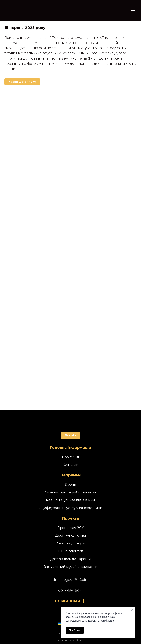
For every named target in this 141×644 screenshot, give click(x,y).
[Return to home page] (22, 11)
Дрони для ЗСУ (70, 528)
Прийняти (75, 630)
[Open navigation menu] (133, 11)
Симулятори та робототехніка (70, 492)
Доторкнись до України (70, 559)
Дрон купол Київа (71, 536)
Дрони (70, 485)
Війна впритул (70, 551)
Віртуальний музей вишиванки (70, 567)
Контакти (71, 465)
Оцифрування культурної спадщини (70, 508)
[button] (22, 82)
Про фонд (71, 457)
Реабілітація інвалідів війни (70, 500)
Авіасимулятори (71, 543)
